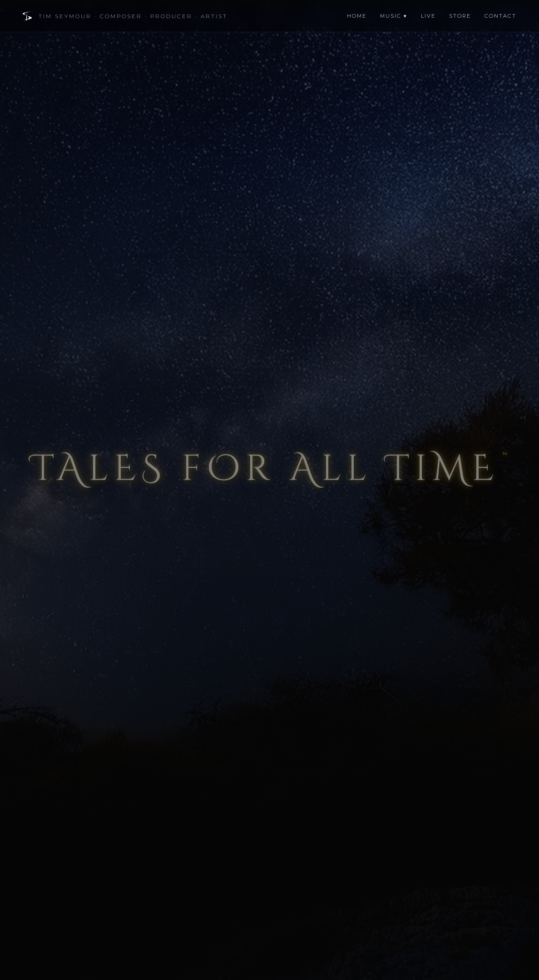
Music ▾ (394, 16)
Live (428, 16)
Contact (500, 16)
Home (357, 16)
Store (460, 16)
